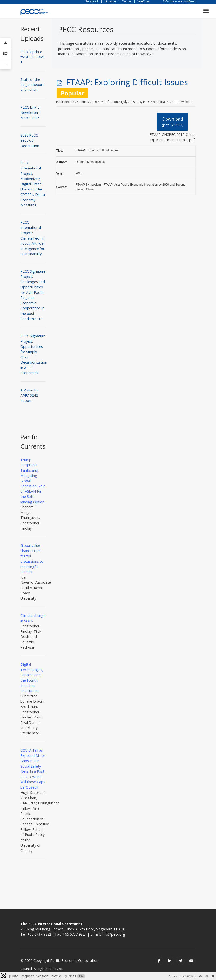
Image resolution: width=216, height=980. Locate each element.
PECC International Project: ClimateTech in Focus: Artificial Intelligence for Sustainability (32, 238)
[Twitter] (181, 961)
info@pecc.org (113, 934)
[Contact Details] (5, 54)
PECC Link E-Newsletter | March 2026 (31, 113)
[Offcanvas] (5, 64)
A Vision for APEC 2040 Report (30, 395)
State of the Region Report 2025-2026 (32, 85)
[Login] (5, 43)
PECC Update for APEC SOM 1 (32, 57)
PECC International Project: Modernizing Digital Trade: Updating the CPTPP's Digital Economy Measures (33, 184)
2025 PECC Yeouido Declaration (30, 140)
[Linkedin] (170, 961)
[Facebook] (159, 961)
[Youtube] (191, 961)
